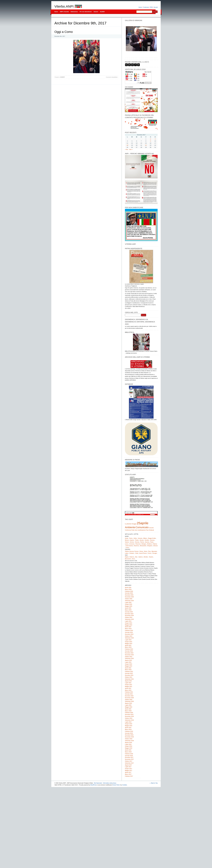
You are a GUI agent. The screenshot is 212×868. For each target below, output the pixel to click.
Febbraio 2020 (129, 713)
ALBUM (102, 12)
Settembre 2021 (129, 679)
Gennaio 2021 (129, 694)
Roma (141, 551)
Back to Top (154, 783)
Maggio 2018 (129, 748)
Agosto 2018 (128, 743)
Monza (127, 540)
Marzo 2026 (128, 589)
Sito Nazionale (98, 783)
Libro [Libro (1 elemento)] (136, 530)
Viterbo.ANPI (64, 6)
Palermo (132, 557)
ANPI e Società (64, 12)
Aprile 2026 (128, 588)
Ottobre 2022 (129, 657)
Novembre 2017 (129, 759)
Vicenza (137, 542)
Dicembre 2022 (129, 653)
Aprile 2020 (128, 709)
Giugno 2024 (128, 623)
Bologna (144, 544)
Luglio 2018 (128, 744)
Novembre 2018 (129, 737)
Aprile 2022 (128, 668)
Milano (145, 538)
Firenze (136, 551)
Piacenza (138, 544)
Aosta (127, 538)
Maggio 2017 (129, 770)
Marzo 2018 (128, 752)
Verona (132, 542)
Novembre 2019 (129, 716)
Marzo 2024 (128, 629)
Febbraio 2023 (129, 649)
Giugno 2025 (128, 604)
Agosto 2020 (128, 703)
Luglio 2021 (128, 683)
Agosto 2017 (128, 765)
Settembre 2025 (129, 601)
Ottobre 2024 (129, 617)
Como (127, 548)
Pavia (152, 542)
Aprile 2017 (128, 772)
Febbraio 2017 (129, 776)
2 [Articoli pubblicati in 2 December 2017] (150, 139)
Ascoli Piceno (143, 553)
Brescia (156, 546)
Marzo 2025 (128, 610)
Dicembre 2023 (129, 634)
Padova (155, 544)
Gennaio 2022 (129, 673)
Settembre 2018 (129, 741)
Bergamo (150, 546)
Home (140, 7)
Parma (142, 542)
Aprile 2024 (128, 627)
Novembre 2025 (129, 597)
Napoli (127, 557)
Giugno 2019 (128, 724)
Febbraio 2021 (129, 692)
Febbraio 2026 (129, 591)
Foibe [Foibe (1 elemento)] (133, 530)
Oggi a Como (64, 32)
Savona (147, 542)
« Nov (127, 149)
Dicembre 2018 (129, 735)
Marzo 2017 (128, 774)
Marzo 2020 (128, 711)
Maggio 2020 (129, 707)
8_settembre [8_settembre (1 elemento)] (128, 524)
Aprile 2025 (128, 608)
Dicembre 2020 (129, 696)
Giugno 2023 (128, 642)
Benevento (128, 559)
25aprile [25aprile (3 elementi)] (142, 523)
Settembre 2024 (129, 619)
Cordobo (125, 785)
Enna (133, 559)
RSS (151, 7)
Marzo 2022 (128, 670)
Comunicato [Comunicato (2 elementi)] (142, 527)
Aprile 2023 (128, 645)
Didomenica (74, 12)
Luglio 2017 (128, 767)
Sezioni (96, 12)
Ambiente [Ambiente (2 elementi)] (130, 527)
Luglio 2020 (128, 705)
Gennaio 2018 (129, 756)
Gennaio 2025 (129, 612)
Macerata (154, 551)
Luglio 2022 (128, 662)
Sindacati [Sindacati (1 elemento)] (151, 530)
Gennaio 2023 (129, 651)
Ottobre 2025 (129, 599)
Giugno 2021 (128, 685)
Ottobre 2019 (129, 718)
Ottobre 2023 (129, 636)
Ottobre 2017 (129, 761)
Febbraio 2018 (129, 754)
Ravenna (136, 546)
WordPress (93, 785)
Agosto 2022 (128, 660)
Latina (127, 553)
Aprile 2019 (128, 728)
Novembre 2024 (129, 615)
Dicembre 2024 (129, 614)
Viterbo (127, 551)
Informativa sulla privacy (110, 783)
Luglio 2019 (128, 722)
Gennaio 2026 (129, 593)
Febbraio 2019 (129, 731)
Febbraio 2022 (129, 671)
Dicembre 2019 (129, 714)
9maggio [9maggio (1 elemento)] (134, 524)
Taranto (151, 557)
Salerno (141, 557)
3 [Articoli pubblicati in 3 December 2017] (155, 139)
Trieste (137, 540)
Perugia (155, 553)
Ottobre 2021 (129, 677)
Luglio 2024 (128, 621)
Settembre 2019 (129, 720)
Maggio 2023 (129, 644)
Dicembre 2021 (129, 675)
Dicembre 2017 (129, 757)
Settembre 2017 (129, 763)
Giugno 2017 (128, 769)
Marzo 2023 (128, 647)
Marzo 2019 (128, 729)
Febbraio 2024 (129, 630)
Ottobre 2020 (129, 700)
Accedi (156, 7)
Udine (135, 538)
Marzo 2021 (128, 690)
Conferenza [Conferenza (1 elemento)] (128, 530)
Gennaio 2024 (129, 632)
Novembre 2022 (129, 655)
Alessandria (143, 546)
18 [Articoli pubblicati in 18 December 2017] (127, 145)
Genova (152, 540)
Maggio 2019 (129, 726)
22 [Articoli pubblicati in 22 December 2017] (146, 145)
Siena (146, 551)
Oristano (132, 553)
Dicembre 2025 (129, 595)
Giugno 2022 (128, 664)
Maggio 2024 (129, 625)
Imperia (132, 540)
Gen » (131, 149)
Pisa (149, 551)
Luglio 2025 (128, 602)
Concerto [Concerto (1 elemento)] (151, 528)
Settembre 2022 (129, 658)
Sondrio (147, 540)
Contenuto (146, 7)
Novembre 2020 (129, 698)
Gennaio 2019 (129, 733)
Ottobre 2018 (129, 739)
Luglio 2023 (128, 640)
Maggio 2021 (129, 686)
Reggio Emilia (152, 538)
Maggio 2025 (129, 606)
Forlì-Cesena (129, 546)
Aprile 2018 (128, 750)
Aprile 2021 (128, 688)
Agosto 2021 (128, 681)
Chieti (137, 553)
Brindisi (146, 557)
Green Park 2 (116, 785)
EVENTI (63, 77)
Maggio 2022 (129, 666)
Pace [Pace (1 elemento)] (147, 530)
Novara (142, 540)
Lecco (127, 544)
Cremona (132, 544)
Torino (131, 538)
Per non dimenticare (86, 12)
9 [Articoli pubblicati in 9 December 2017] (150, 141)
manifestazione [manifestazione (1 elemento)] (142, 530)
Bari (136, 557)
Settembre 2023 (129, 638)
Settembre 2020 (129, 701)
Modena (150, 544)
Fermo (150, 553)
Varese (127, 542)
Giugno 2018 (128, 746)
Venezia (140, 538)
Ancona (132, 551)
